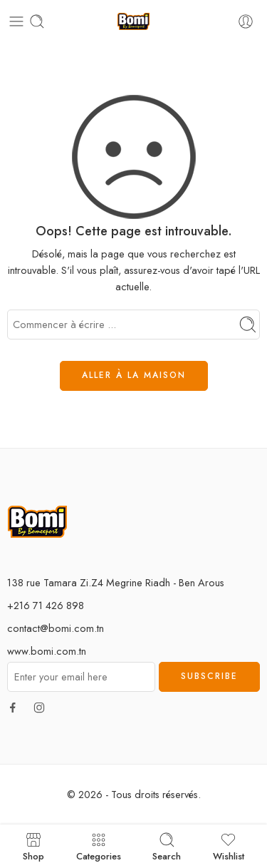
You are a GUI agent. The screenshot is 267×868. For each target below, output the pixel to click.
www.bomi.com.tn (47, 651)
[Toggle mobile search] (37, 21)
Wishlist (229, 846)
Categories (99, 846)
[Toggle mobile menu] (16, 21)
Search (167, 846)
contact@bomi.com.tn (56, 628)
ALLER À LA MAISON (134, 375)
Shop (33, 846)
